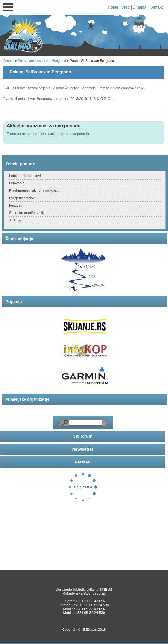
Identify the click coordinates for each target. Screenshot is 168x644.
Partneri (83, 462)
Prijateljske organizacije (27, 399)
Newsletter (83, 449)
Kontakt (156, 7)
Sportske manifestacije (27, 213)
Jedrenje (16, 220)
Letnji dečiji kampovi (25, 176)
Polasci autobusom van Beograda (42, 61)
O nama (139, 7)
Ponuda (9, 61)
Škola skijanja (19, 239)
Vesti (125, 7)
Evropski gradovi (22, 198)
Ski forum (83, 436)
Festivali (15, 205)
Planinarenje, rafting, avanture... (34, 190)
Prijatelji (14, 302)
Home (113, 7)
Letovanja (17, 183)
